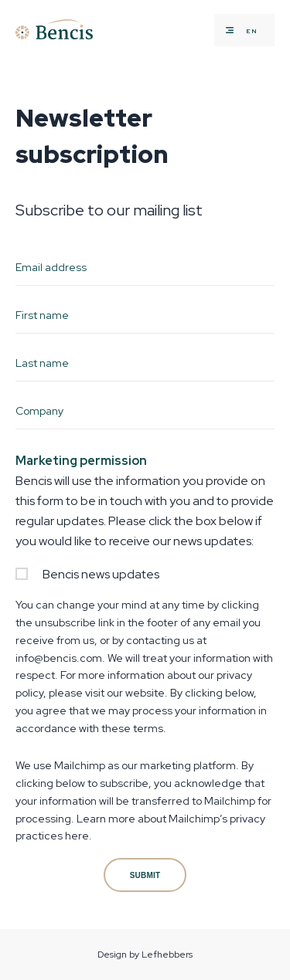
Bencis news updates (101, 574)
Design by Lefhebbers (145, 955)
